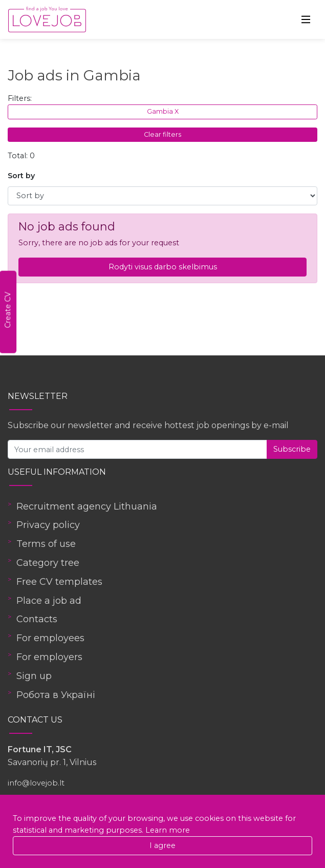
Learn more (168, 830)
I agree (162, 845)
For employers (49, 657)
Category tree (48, 563)
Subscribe (292, 449)
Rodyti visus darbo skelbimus (163, 267)
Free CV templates (59, 582)
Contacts (37, 619)
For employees (50, 638)
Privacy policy (48, 525)
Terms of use (46, 544)
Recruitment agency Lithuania (87, 506)
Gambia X (163, 111)
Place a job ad (49, 601)
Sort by (21, 176)
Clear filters (162, 134)
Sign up (34, 676)
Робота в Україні (56, 695)
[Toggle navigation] (306, 19)
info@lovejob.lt (36, 783)
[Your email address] (137, 449)
